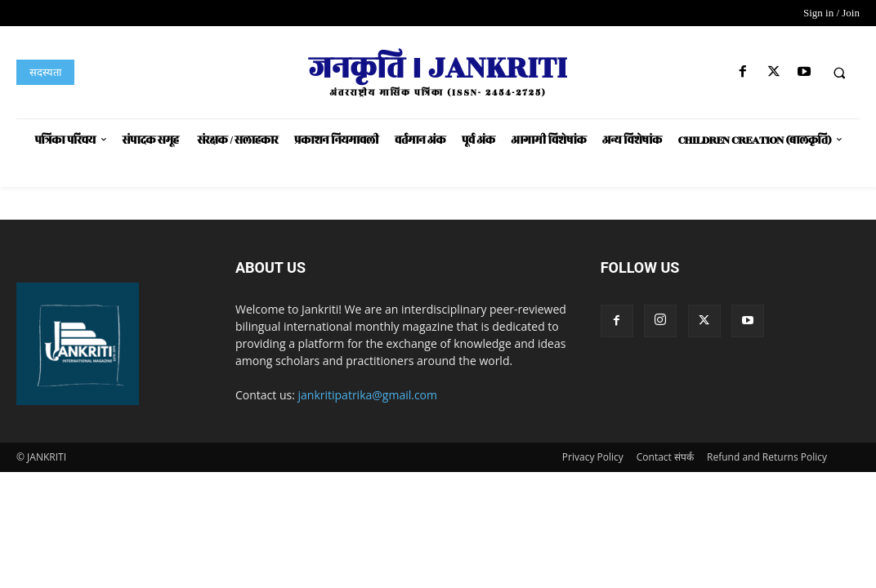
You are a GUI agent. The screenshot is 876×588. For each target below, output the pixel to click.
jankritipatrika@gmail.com (368, 395)
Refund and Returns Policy (767, 457)
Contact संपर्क (665, 457)
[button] (839, 73)
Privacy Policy (593, 457)
